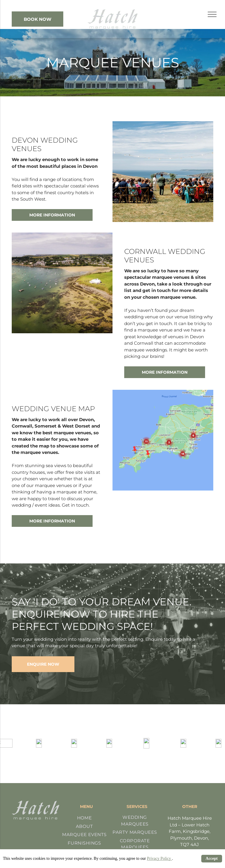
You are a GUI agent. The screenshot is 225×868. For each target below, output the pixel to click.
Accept (212, 858)
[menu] (212, 14)
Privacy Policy (159, 858)
